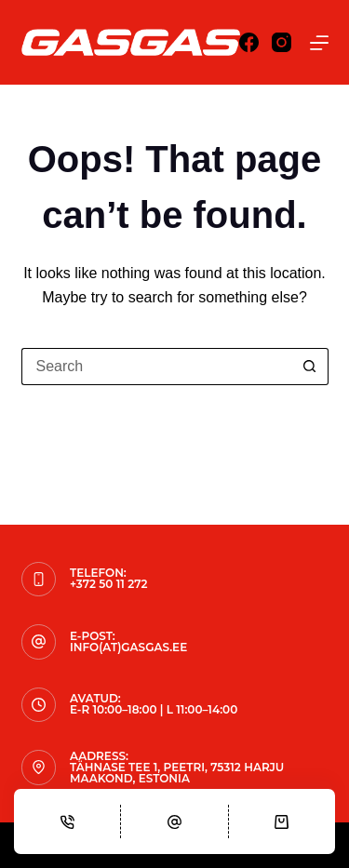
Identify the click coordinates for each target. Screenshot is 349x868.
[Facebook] (249, 42)
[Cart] (282, 821)
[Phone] (67, 821)
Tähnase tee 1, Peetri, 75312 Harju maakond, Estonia (177, 773)
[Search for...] (156, 367)
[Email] (174, 821)
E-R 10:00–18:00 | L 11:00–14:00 (154, 709)
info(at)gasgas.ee (128, 647)
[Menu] (319, 43)
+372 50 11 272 (108, 584)
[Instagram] (282, 42)
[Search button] (310, 367)
